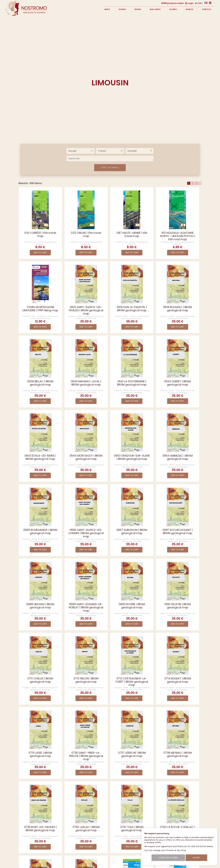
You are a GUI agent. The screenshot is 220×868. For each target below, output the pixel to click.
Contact (207, 9)
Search (189, 9)
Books (138, 9)
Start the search (110, 168)
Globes (173, 9)
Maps (107, 9)
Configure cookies (168, 858)
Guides (122, 9)
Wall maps (155, 9)
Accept (196, 858)
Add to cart (40, 253)
